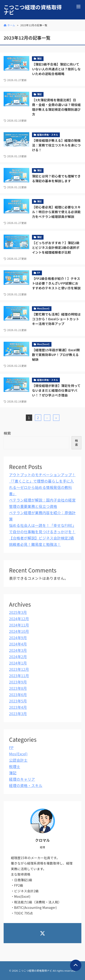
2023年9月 (18, 682)
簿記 (13, 773)
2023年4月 (18, 707)
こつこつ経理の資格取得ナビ (33, 10)
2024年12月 (19, 619)
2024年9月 (18, 638)
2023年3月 (18, 714)
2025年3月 (18, 612)
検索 (7, 433)
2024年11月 (19, 625)
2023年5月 (18, 701)
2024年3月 (18, 650)
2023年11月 (19, 676)
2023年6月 (18, 695)
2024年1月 (18, 663)
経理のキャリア (22, 779)
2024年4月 (18, 644)
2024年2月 (18, 657)
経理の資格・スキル (26, 785)
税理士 (15, 766)
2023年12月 (19, 669)
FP (11, 747)
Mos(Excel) (18, 754)
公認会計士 (18, 760)
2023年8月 (18, 688)
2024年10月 (19, 631)
